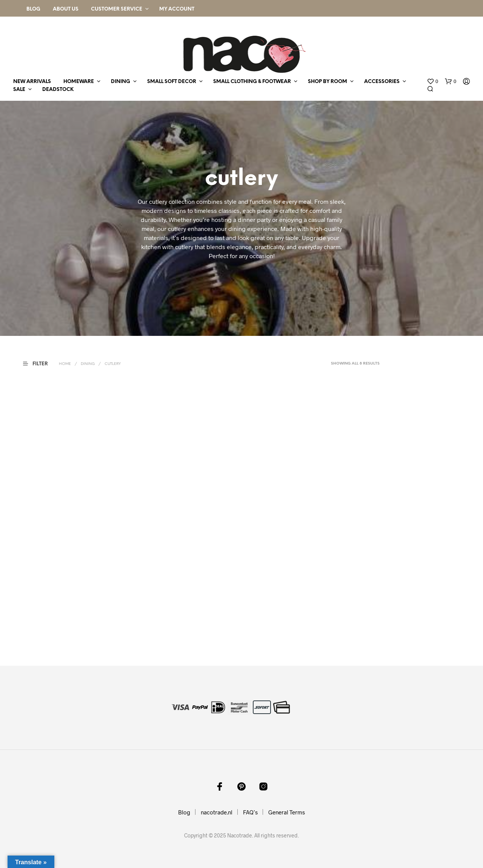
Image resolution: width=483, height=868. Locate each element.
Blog (33, 9)
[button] (432, 82)
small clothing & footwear (252, 82)
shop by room (328, 82)
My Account (177, 9)
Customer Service (117, 9)
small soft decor (172, 82)
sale (19, 90)
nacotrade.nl (217, 812)
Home (65, 364)
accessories (382, 82)
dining (121, 82)
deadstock (58, 90)
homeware (79, 82)
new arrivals (32, 82)
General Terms (287, 812)
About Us (66, 9)
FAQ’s (250, 812)
